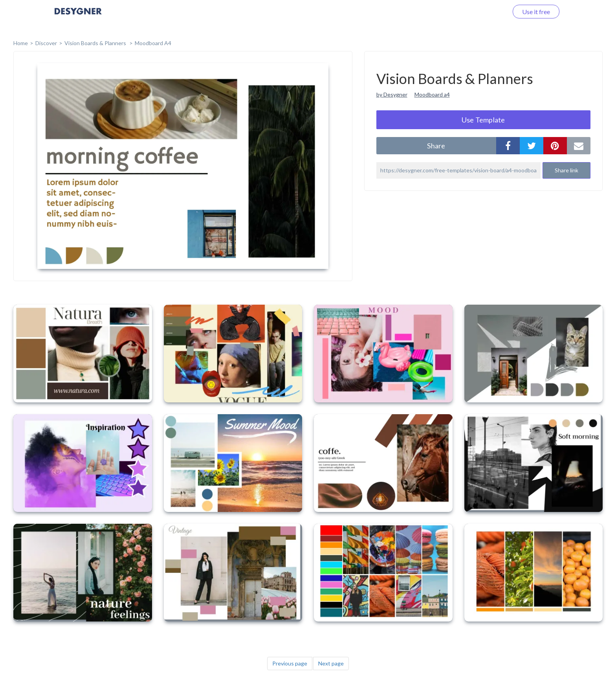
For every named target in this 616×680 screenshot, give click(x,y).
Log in (490, 12)
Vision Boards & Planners (96, 43)
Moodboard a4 (432, 94)
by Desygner (392, 94)
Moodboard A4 (153, 43)
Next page (331, 663)
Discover (46, 43)
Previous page (290, 663)
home (21, 43)
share (436, 146)
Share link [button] (566, 170)
